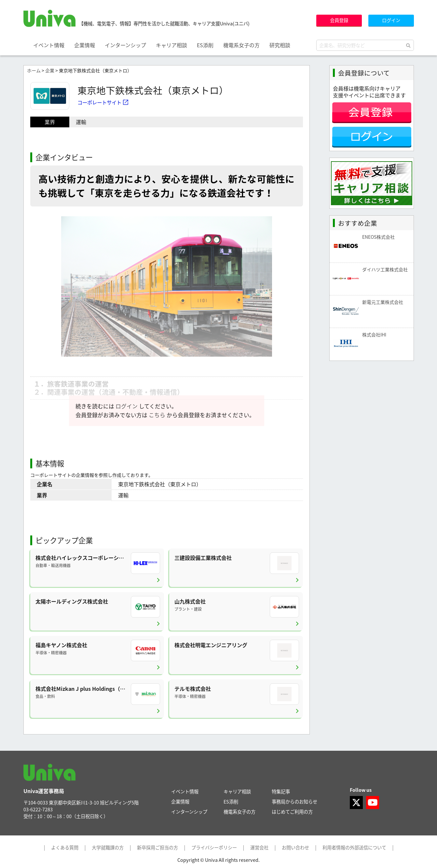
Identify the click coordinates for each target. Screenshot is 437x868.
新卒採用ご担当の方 (157, 848)
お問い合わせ (295, 848)
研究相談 (280, 45)
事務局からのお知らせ (294, 802)
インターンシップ (125, 45)
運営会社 (259, 848)
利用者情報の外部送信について (354, 848)
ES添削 (205, 45)
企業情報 (85, 45)
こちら (157, 415)
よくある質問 (65, 848)
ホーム (34, 70)
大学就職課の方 (108, 848)
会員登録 (339, 20)
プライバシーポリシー (214, 848)
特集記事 (281, 791)
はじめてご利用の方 (292, 812)
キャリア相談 (171, 45)
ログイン (391, 20)
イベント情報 (49, 45)
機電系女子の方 (241, 45)
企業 (50, 70)
